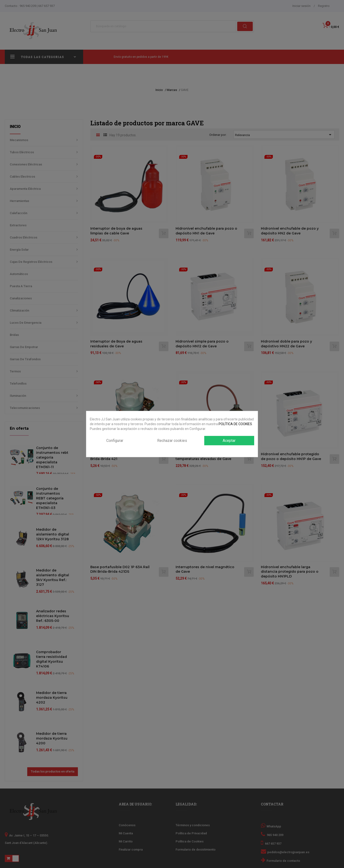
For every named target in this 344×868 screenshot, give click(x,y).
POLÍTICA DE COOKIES (235, 424)
